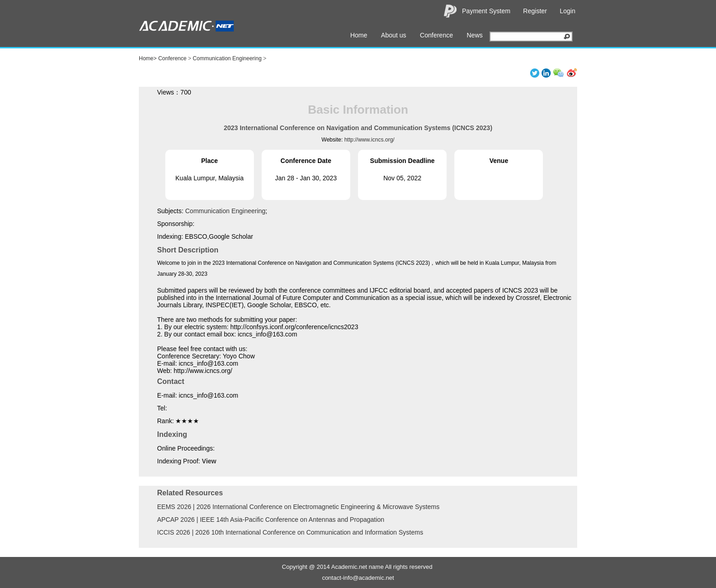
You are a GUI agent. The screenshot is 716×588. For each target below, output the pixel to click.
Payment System (486, 11)
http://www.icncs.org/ (369, 140)
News (475, 35)
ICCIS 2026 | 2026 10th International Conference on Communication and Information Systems (290, 532)
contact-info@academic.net (358, 578)
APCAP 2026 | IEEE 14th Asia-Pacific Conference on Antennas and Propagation (271, 520)
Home (359, 35)
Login (568, 11)
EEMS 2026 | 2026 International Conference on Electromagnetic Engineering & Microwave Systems (298, 507)
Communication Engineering (227, 58)
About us (393, 35)
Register (535, 11)
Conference (437, 35)
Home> (148, 58)
